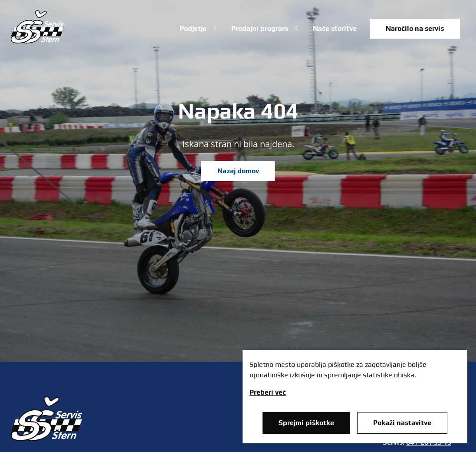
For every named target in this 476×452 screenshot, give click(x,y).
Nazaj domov (238, 171)
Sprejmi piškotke (306, 423)
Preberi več (268, 392)
